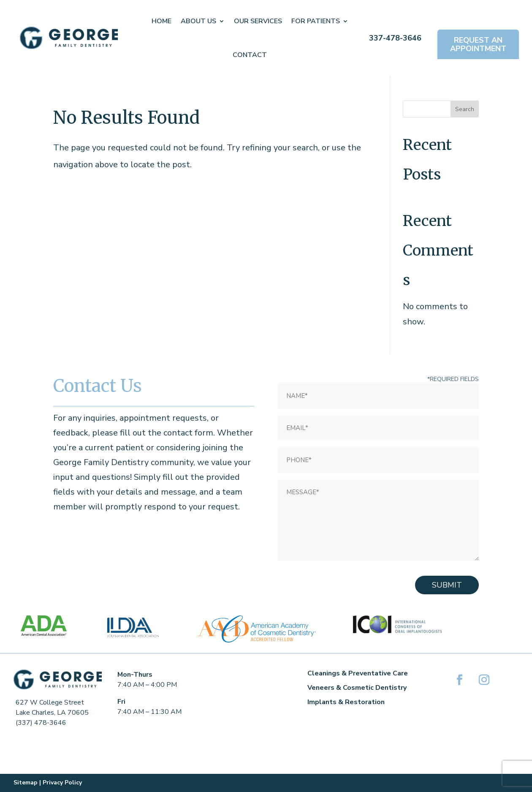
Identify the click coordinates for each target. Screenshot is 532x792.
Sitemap (26, 782)
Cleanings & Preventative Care (358, 673)
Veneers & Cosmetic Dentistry (357, 688)
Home (161, 21)
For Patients (316, 21)
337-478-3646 (395, 38)
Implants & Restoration (346, 702)
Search (465, 109)
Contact (250, 55)
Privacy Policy (62, 782)
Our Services (258, 21)
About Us (198, 21)
